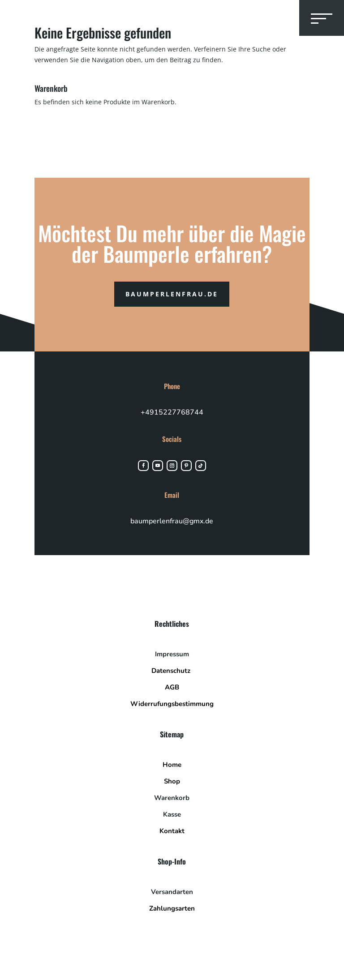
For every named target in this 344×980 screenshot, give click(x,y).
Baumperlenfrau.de (172, 294)
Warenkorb (172, 798)
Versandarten (172, 892)
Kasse (172, 814)
